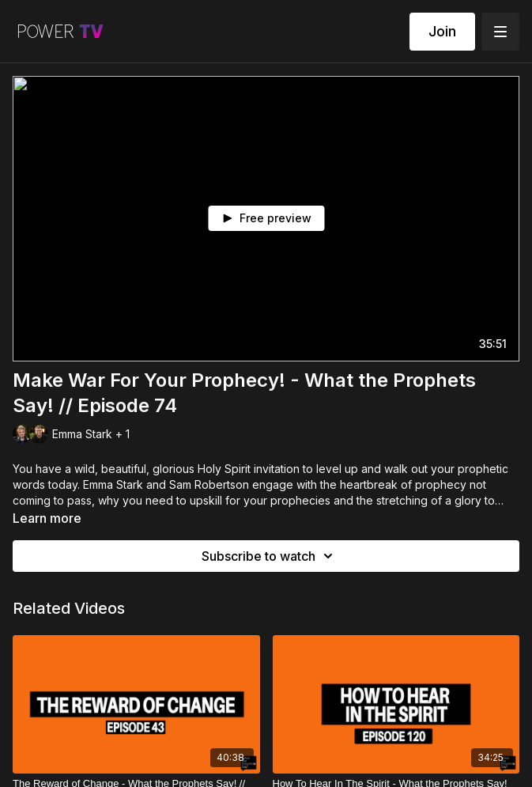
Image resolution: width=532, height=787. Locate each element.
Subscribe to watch (270, 556)
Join (442, 31)
